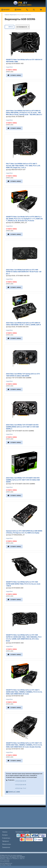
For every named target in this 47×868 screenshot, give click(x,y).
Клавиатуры (6, 838)
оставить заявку (16, 75)
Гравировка (6, 847)
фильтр (9, 27)
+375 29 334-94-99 (21, 781)
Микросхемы (7, 844)
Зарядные (6, 841)
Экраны (5, 832)
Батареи (5, 835)
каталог (5, 9)
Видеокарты (13, 15)
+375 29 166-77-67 (21, 788)
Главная (7, 15)
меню (18, 9)
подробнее (9, 67)
